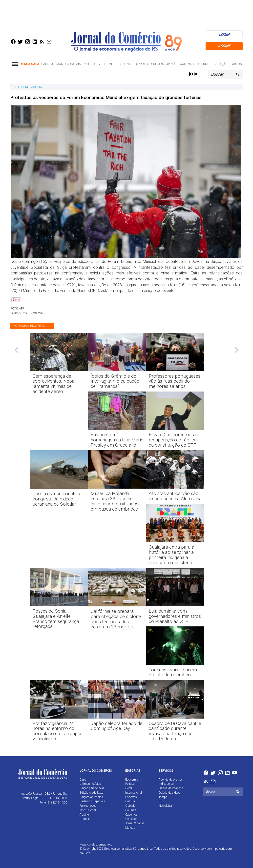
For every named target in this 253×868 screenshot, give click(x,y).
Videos (237, 64)
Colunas (187, 64)
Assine (224, 46)
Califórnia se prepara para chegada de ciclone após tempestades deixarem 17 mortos (116, 619)
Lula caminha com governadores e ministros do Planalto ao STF (175, 616)
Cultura (158, 64)
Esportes (142, 64)
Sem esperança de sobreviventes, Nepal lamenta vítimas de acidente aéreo (54, 384)
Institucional (88, 810)
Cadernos (203, 64)
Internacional (121, 64)
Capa (45, 64)
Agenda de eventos (171, 780)
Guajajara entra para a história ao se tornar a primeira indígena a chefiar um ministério (171, 555)
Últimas (57, 64)
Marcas (130, 828)
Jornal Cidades (135, 823)
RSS (161, 801)
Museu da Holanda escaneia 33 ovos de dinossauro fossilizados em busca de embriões (115, 501)
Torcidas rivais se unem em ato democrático (173, 672)
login (224, 35)
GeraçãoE (221, 64)
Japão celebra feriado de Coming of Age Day (116, 726)
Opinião (172, 64)
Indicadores (166, 784)
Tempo (163, 797)
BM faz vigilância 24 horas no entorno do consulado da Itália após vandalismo (58, 731)
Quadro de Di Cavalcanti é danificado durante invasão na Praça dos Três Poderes (175, 731)
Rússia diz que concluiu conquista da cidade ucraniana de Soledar (56, 499)
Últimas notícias (90, 784)
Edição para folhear (92, 788)
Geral (102, 64)
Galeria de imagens (171, 788)
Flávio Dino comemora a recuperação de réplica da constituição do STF (174, 440)
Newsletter (165, 806)
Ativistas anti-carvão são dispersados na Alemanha (175, 496)
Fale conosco (88, 806)
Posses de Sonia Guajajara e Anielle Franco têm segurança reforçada (56, 619)
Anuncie (85, 819)
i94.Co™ (85, 853)
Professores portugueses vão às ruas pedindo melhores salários (175, 381)
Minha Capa (30, 64)
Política (89, 64)
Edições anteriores (91, 797)
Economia (73, 64)
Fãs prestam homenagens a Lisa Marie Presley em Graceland (117, 440)
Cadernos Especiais (92, 801)
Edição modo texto (91, 793)
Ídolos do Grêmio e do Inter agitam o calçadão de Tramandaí (115, 381)
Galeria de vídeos (169, 793)
